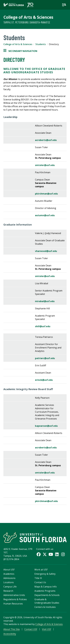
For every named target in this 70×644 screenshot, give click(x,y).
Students (41, 44)
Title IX (38, 578)
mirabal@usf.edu (45, 301)
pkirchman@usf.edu (46, 194)
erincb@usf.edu (44, 380)
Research (8, 591)
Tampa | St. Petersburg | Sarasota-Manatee (27, 22)
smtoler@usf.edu (45, 165)
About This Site (12, 629)
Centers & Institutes (45, 607)
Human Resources (13, 604)
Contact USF (31, 629)
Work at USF (41, 570)
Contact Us (40, 582)
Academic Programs (45, 591)
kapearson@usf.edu (46, 426)
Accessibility (10, 634)
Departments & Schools (47, 595)
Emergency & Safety (45, 574)
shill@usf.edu (43, 326)
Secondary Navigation (20, 51)
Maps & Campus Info (46, 587)
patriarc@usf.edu (45, 358)
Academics (9, 574)
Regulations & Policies (15, 599)
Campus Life (10, 587)
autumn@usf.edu (45, 215)
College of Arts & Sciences (28, 17)
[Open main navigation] (64, 5)
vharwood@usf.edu (46, 251)
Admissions (9, 578)
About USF (9, 570)
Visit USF (47, 629)
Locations (9, 582)
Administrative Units (14, 595)
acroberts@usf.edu (46, 140)
